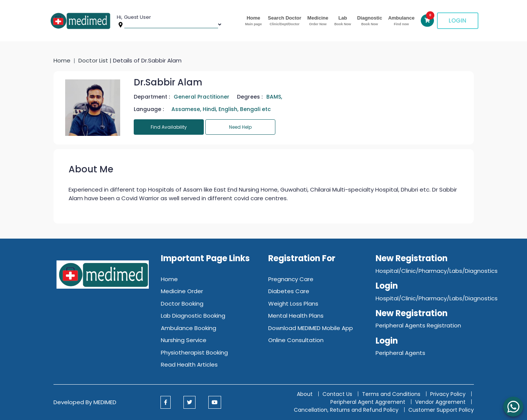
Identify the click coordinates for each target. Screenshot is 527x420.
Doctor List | (96, 60)
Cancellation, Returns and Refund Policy (347, 410)
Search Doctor (285, 21)
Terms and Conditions (391, 394)
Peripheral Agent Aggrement (369, 402)
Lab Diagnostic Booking (193, 316)
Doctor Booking (182, 304)
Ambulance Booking (189, 328)
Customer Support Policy (441, 410)
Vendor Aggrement (441, 402)
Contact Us (337, 394)
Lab (342, 21)
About (305, 394)
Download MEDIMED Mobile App (311, 328)
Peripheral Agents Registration (418, 325)
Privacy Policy (448, 394)
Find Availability (169, 127)
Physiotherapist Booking (194, 352)
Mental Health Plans (296, 316)
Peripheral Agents (400, 353)
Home (254, 21)
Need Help (240, 127)
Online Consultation (296, 340)
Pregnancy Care (291, 279)
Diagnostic (370, 21)
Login (457, 21)
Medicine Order (182, 291)
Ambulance (401, 21)
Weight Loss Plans (293, 304)
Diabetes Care (289, 291)
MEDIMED (105, 402)
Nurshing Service (184, 340)
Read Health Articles (189, 364)
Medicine (318, 21)
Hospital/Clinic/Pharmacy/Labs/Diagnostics (437, 271)
